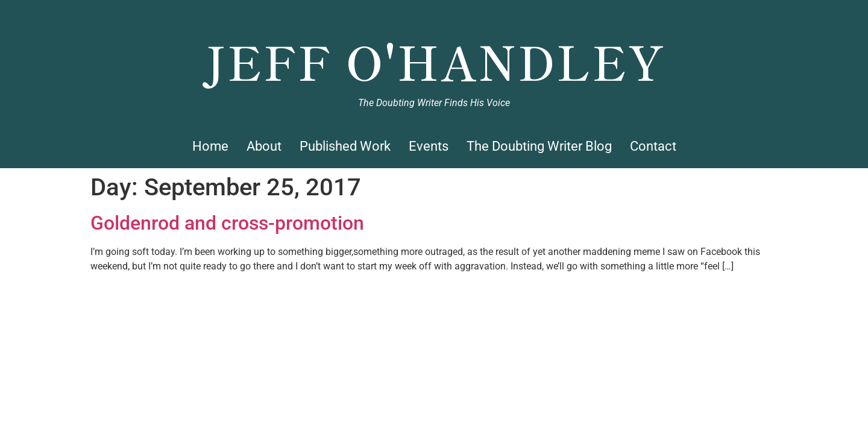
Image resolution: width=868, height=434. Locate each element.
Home (210, 146)
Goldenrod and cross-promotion (227, 223)
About (264, 146)
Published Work (345, 146)
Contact (653, 146)
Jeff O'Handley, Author (434, 16)
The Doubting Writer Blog (539, 146)
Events (429, 146)
